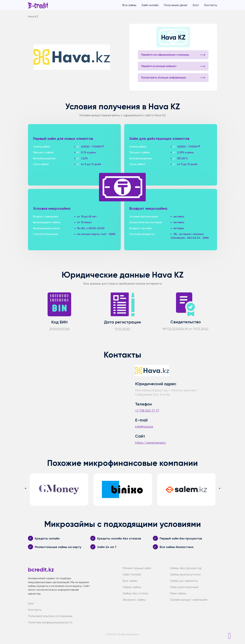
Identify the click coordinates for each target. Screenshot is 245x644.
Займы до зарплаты (184, 581)
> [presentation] (220, 488)
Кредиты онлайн (47, 538)
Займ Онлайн (132, 574)
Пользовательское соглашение (50, 616)
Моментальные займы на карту (58, 547)
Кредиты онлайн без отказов (119, 538)
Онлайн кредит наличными (189, 600)
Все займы (129, 5)
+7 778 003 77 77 (147, 410)
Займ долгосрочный (184, 587)
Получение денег (176, 5)
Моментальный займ (137, 568)
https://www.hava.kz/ (151, 443)
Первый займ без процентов (181, 538)
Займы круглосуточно (185, 574)
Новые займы (132, 587)
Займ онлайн (150, 5)
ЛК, (175, 234)
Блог (196, 5)
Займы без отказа (135, 593)
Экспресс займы (134, 600)
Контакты (211, 5)
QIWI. (206, 238)
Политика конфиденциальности (50, 622)
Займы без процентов (186, 568)
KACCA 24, (194, 238)
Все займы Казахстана (177, 547)
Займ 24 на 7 (107, 547)
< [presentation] (25, 488)
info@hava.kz (144, 427)
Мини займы (178, 593)
